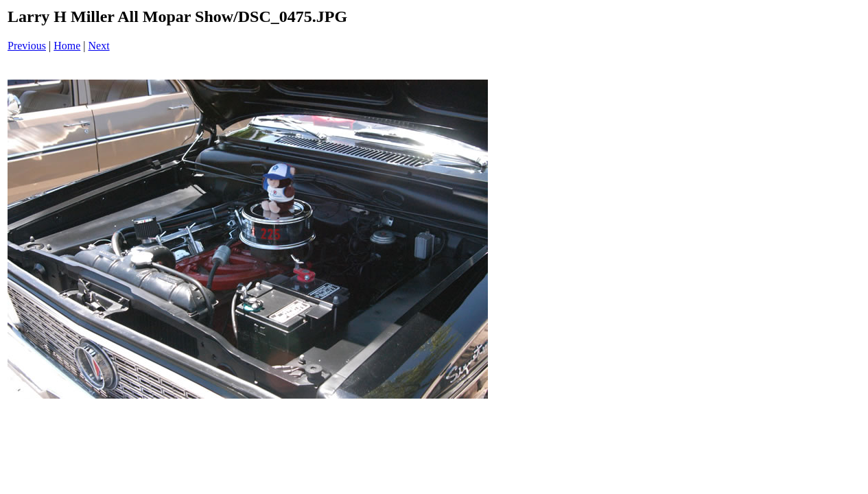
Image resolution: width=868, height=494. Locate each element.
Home (67, 46)
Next (99, 46)
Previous (27, 46)
